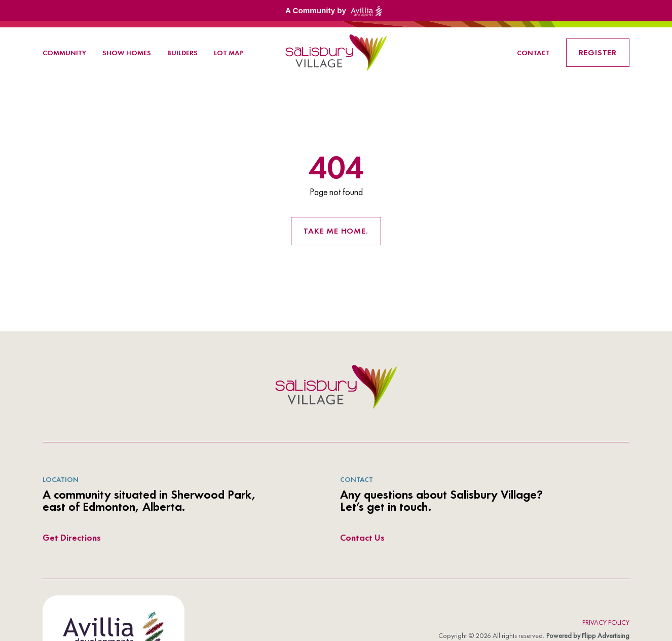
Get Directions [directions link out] (72, 537)
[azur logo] (336, 387)
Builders (182, 53)
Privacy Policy (606, 622)
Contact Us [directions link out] (362, 537)
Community (64, 53)
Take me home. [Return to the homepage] (336, 231)
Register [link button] (598, 52)
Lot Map (229, 53)
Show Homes (127, 53)
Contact (533, 53)
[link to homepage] (336, 53)
